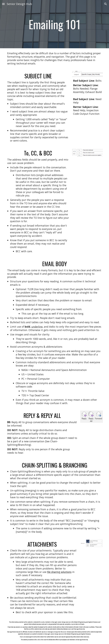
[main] (55, 24)
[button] (3, 4)
